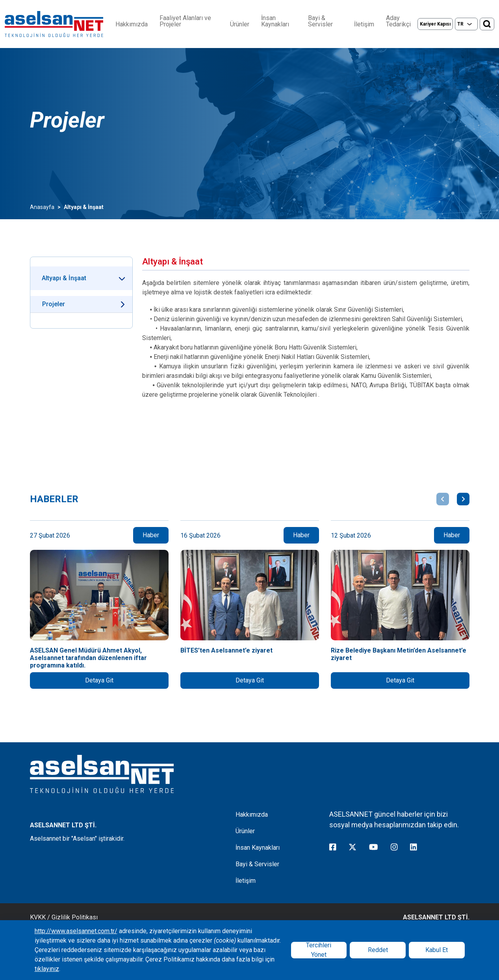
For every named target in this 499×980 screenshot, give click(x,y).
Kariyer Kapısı (435, 24)
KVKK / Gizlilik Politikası (64, 917)
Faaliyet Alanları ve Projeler (185, 21)
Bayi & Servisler (320, 21)
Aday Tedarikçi (398, 21)
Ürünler (240, 24)
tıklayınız (47, 969)
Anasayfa (42, 207)
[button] (443, 499)
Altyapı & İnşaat (64, 278)
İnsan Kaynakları (275, 21)
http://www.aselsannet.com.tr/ (76, 931)
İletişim (364, 24)
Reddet (378, 950)
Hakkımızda (132, 24)
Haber (151, 535)
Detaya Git (99, 680)
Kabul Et (437, 950)
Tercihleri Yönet (319, 950)
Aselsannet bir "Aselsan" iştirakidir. (77, 839)
